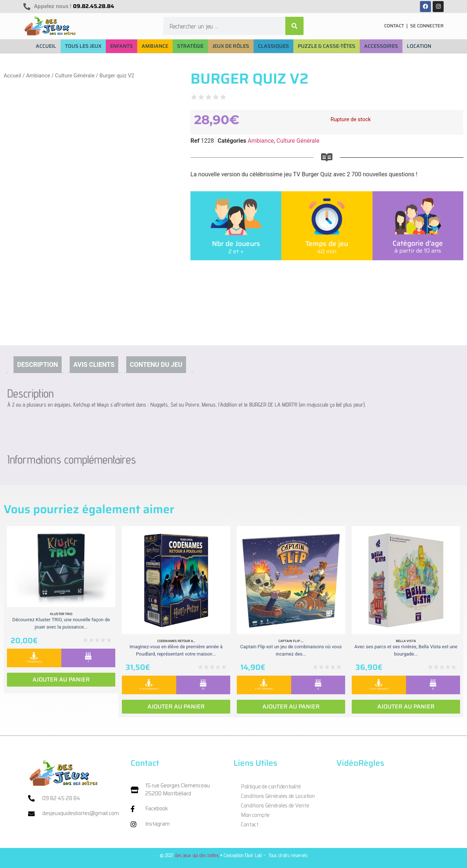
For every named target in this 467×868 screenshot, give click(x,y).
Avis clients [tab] (94, 365)
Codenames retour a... (176, 641)
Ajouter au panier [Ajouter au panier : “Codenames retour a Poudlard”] (176, 706)
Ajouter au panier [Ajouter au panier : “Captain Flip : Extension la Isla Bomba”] (291, 706)
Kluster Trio (61, 614)
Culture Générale (75, 76)
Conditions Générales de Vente (275, 806)
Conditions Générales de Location (278, 796)
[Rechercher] (294, 26)
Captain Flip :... (291, 641)
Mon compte (255, 815)
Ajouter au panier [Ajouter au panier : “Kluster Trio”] (61, 679)
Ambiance (38, 76)
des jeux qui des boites (197, 855)
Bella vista (406, 641)
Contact (250, 825)
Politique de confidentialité (271, 787)
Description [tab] (38, 365)
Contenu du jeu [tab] (156, 365)
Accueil (12, 76)
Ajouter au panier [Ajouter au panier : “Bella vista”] (406, 706)
